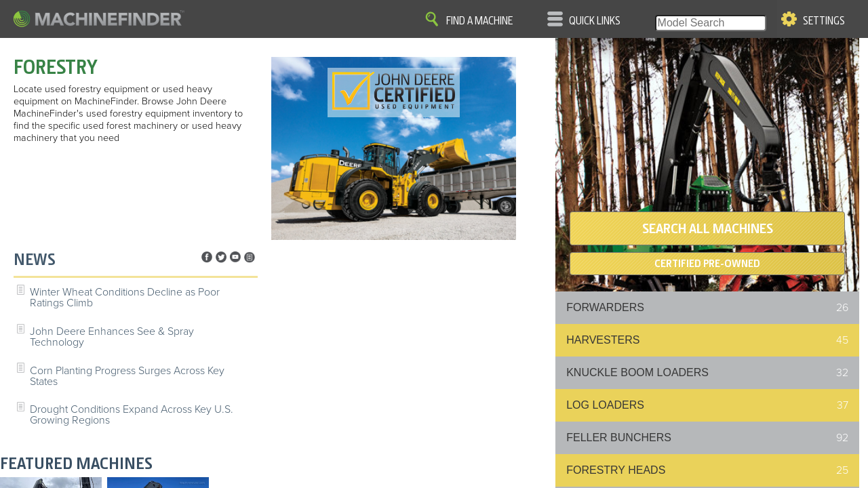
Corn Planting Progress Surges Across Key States (127, 376)
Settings (824, 21)
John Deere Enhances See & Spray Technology (112, 337)
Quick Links (595, 21)
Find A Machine (479, 21)
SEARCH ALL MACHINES (708, 228)
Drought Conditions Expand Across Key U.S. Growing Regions (132, 415)
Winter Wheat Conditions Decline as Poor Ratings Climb (125, 298)
